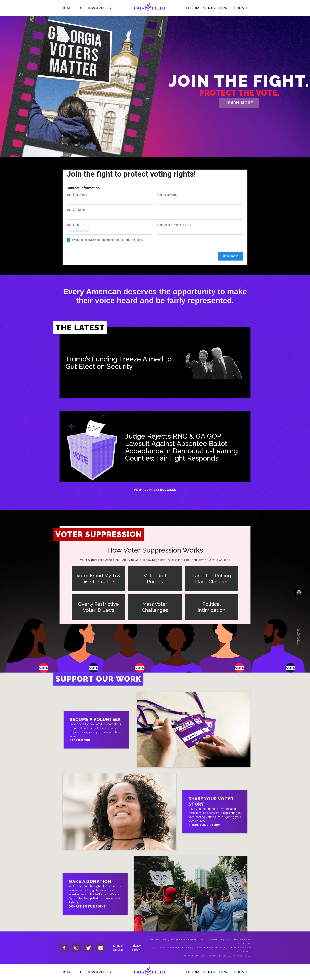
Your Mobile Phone (200, 229)
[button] (95, 8)
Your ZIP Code (155, 214)
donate (241, 8)
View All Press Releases (155, 490)
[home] (150, 8)
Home (67, 8)
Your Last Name (200, 199)
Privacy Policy (136, 948)
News (224, 8)
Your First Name (110, 199)
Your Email (110, 229)
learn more (239, 103)
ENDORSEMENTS (201, 8)
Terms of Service (118, 948)
